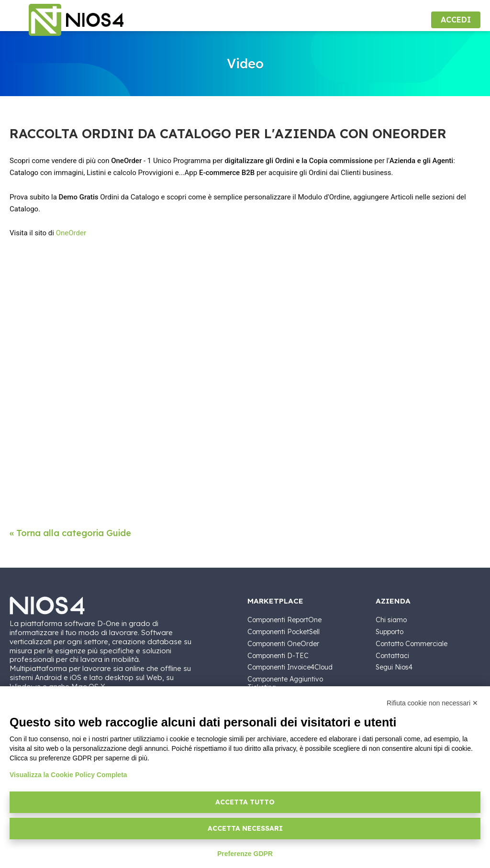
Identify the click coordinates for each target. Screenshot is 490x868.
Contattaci (392, 656)
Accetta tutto (245, 802)
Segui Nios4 (394, 667)
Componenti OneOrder (283, 644)
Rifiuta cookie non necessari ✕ (432, 703)
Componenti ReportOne (284, 620)
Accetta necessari (245, 828)
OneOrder (71, 233)
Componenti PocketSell (284, 632)
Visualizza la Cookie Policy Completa (68, 775)
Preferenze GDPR (245, 854)
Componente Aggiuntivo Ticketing (285, 683)
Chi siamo (391, 620)
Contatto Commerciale (412, 644)
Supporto (390, 632)
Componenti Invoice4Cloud (290, 667)
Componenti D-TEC (278, 656)
